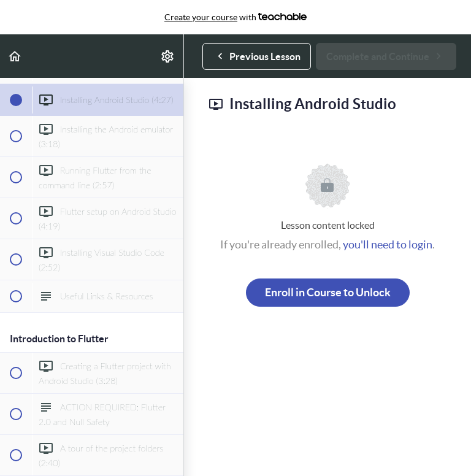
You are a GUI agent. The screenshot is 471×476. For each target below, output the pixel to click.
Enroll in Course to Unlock (328, 292)
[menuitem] (168, 56)
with (235, 17)
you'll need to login (388, 244)
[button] (15, 56)
